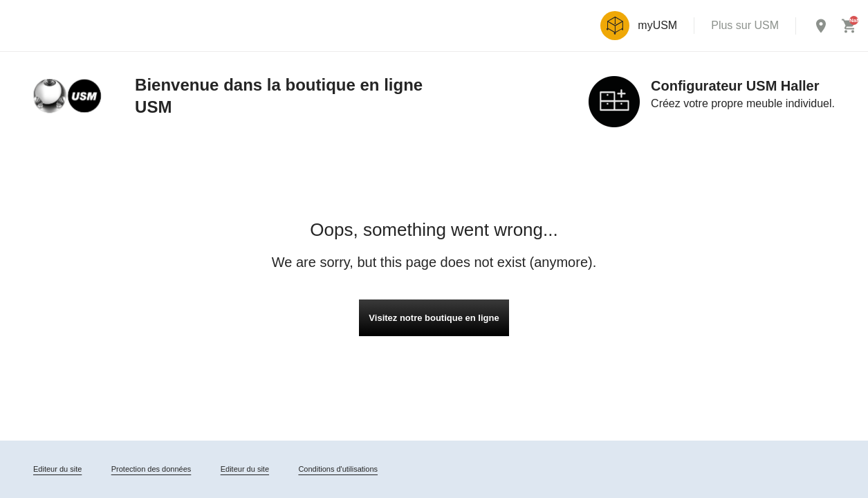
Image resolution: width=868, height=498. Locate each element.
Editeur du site (57, 469)
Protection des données (151, 469)
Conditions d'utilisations (338, 469)
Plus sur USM (745, 25)
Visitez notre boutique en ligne (434, 318)
